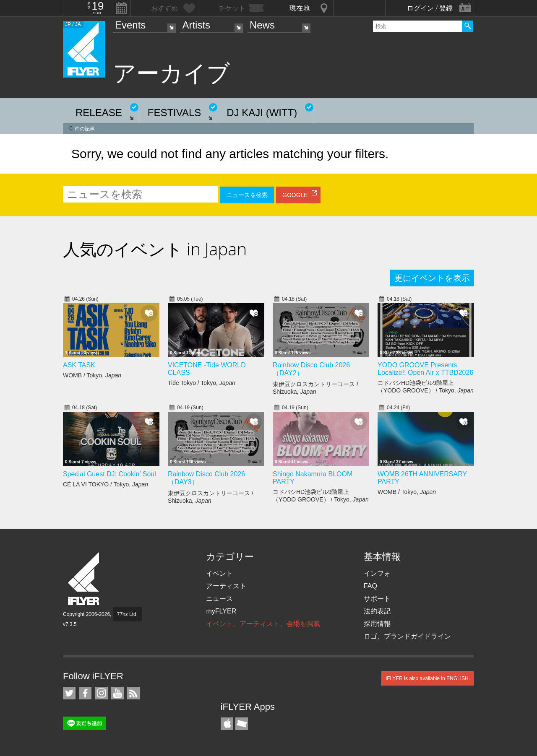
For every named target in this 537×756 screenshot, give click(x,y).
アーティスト (226, 586)
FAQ (370, 586)
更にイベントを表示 (432, 278)
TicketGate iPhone (242, 724)
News (262, 25)
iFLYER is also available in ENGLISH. (428, 678)
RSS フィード (133, 693)
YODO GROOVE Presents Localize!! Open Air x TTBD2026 (425, 369)
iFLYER (84, 579)
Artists (196, 25)
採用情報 (377, 624)
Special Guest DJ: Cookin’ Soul (109, 474)
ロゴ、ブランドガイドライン (407, 636)
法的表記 (377, 611)
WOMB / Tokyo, (92, 375)
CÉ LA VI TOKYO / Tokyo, (106, 484)
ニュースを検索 (247, 195)
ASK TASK (79, 365)
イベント (219, 573)
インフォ (377, 573)
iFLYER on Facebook (85, 693)
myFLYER (221, 611)
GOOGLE (295, 195)
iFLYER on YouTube (117, 693)
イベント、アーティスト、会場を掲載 (263, 624)
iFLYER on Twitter (69, 693)
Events (130, 25)
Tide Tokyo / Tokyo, (202, 383)
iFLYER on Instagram (102, 693)
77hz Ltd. (127, 614)
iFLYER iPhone (227, 724)
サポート (377, 599)
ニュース (219, 599)
